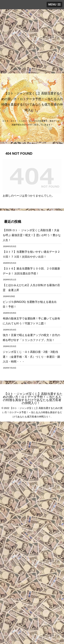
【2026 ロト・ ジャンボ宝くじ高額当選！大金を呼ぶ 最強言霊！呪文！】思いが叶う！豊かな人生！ (32, 235)
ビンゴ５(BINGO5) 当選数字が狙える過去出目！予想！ (30, 304)
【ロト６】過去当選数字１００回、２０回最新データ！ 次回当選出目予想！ (31, 271)
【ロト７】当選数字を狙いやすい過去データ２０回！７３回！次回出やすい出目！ (31, 254)
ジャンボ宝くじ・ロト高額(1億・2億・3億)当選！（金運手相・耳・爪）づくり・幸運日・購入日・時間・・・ (31, 357)
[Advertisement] (32, 41)
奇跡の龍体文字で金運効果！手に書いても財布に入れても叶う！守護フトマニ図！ (31, 321)
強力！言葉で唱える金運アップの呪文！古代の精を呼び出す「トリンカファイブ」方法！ (31, 338)
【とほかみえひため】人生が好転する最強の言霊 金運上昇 (31, 288)
